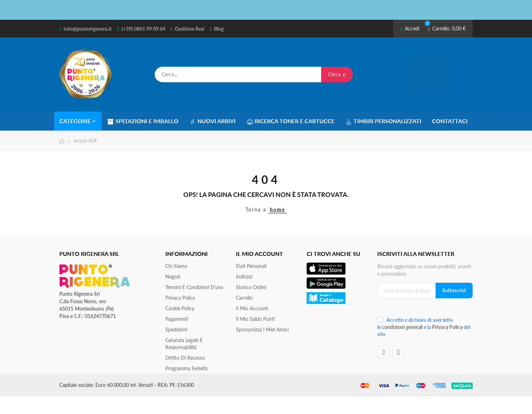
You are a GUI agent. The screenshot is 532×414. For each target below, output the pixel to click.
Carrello (244, 298)
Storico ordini (251, 287)
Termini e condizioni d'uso (194, 287)
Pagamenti (177, 319)
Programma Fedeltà (186, 368)
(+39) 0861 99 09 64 (143, 29)
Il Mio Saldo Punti (255, 319)
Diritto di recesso (185, 358)
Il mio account (252, 308)
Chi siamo (176, 266)
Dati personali (251, 266)
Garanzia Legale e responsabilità (184, 344)
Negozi (173, 277)
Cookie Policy (180, 308)
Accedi (410, 28)
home (277, 209)
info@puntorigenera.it (88, 29)
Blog (219, 29)
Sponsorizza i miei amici (262, 329)
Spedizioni (176, 329)
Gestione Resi (190, 29)
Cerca (337, 74)
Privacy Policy (180, 298)
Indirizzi (244, 277)
